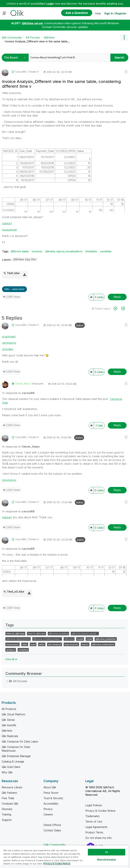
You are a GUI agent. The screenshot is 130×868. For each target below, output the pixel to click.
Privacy (48, 809)
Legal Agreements (96, 827)
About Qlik (50, 787)
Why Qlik (7, 772)
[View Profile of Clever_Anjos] (23, 384)
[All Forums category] (7, 681)
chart (89, 639)
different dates (20, 251)
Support (7, 820)
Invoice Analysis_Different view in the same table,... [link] (37, 41)
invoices (37, 251)
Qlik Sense (8, 720)
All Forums (33, 37)
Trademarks (92, 816)
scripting (23, 650)
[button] (126, 71)
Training (6, 814)
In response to (18, 393)
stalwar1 (7, 223)
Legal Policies (94, 805)
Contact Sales (52, 830)
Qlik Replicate (10, 736)
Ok (106, 852)
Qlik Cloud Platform (13, 714)
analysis (11, 650)
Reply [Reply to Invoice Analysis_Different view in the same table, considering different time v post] (117, 297)
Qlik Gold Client (11, 767)
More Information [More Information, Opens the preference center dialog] (107, 859)
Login (50, 4)
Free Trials (8, 798)
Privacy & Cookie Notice (100, 811)
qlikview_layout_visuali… (85, 634)
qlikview (69, 639)
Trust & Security (53, 798)
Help (98, 13)
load (33, 644)
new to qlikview (36, 634)
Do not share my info (99, 838)
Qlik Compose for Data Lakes (20, 741)
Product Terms (94, 832)
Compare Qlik (10, 804)
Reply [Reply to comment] (117, 372)
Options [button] (124, 37)
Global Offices (52, 825)
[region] (64, 857)
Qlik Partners (9, 793)
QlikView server (32, 23)
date (25, 644)
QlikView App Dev (25, 259)
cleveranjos (9, 343)
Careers (48, 814)
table (42, 644)
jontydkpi (8, 349)
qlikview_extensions (103, 644)
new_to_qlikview (15, 634)
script (80, 639)
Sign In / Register (115, 13)
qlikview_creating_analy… (47, 639)
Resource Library (12, 787)
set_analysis (55, 644)
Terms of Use (94, 822)
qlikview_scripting (58, 634)
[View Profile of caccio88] (21, 72)
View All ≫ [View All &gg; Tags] (11, 659)
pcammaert (9, 336)
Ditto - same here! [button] (14, 289)
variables (106, 251)
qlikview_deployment (18, 639)
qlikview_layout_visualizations (64, 251)
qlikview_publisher (106, 639)
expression (13, 644)
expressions (71, 644)
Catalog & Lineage (13, 761)
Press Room (51, 793)
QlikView (49, 37)
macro (85, 644)
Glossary (7, 809)
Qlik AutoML (9, 725)
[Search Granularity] (16, 58)
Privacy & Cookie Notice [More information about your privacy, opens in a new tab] (57, 864)
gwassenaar (9, 230)
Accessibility (51, 804)
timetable (91, 251)
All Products (9, 709)
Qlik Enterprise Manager (16, 756)
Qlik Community (12, 37)
